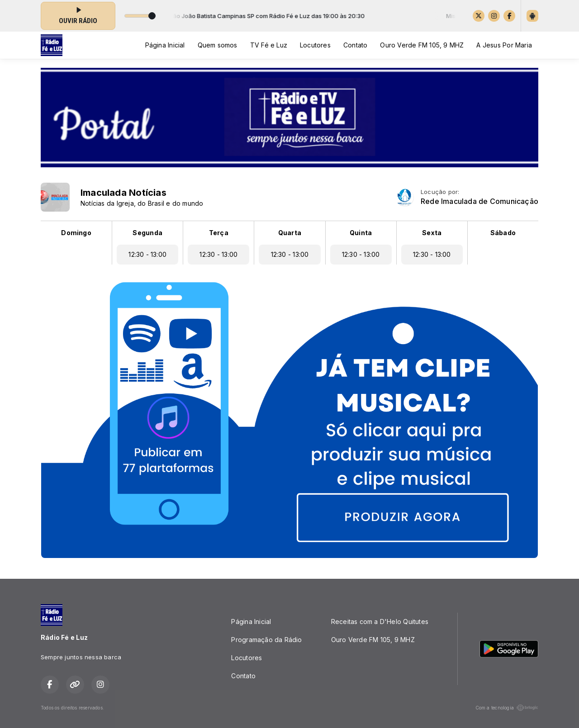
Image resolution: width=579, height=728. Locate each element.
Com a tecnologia (507, 708)
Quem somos (218, 45)
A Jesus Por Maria (504, 45)
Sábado (503, 233)
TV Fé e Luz (269, 45)
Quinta (361, 233)
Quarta (290, 233)
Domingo (76, 233)
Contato (355, 45)
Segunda (147, 233)
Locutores (315, 45)
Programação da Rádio (266, 640)
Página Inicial (165, 45)
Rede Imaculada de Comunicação (479, 201)
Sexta (432, 233)
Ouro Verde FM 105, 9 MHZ (422, 45)
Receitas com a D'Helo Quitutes (380, 622)
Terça (219, 233)
